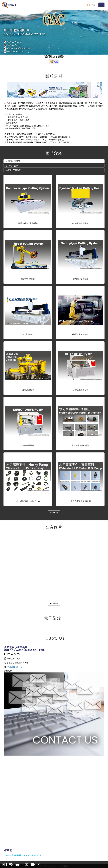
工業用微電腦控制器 (32, 855)
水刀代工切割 (12, 166)
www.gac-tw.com (14, 51)
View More (54, 513)
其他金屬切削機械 (13, 855)
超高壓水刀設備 (13, 161)
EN (94, 5)
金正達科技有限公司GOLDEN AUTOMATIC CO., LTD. (25, 32)
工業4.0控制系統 (13, 170)
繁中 (89, 5)
